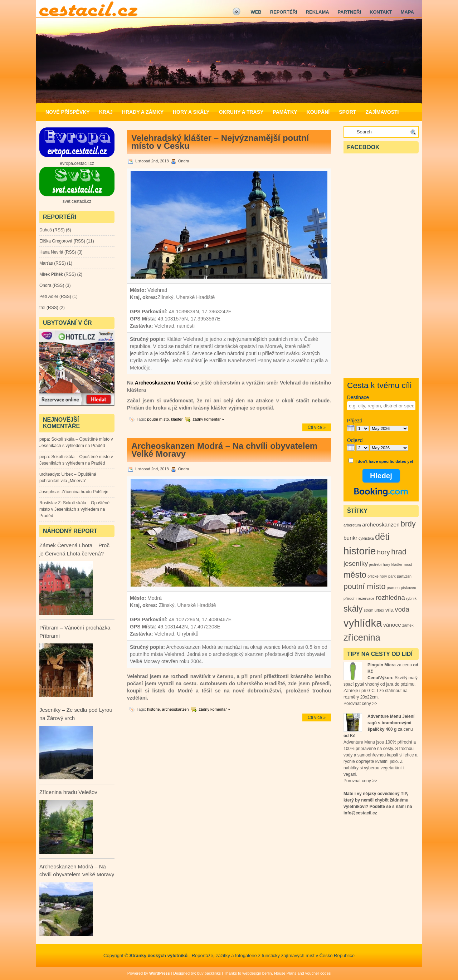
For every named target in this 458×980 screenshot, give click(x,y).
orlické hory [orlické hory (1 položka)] (377, 576)
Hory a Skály (191, 112)
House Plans (285, 973)
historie (153, 709)
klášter (177, 419)
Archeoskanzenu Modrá (162, 383)
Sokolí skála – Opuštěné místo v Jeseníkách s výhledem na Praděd (74, 509)
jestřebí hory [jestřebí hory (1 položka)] (380, 564)
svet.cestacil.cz (77, 201)
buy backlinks (209, 973)
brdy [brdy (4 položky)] (408, 524)
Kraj (106, 112)
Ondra (45, 285)
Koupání (318, 112)
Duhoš (46, 230)
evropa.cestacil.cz (77, 163)
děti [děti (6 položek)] (382, 536)
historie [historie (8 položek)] (360, 551)
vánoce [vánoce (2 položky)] (392, 625)
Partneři (349, 12)
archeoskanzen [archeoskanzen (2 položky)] (381, 525)
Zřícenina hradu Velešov (68, 792)
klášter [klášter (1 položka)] (397, 564)
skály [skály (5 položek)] (353, 609)
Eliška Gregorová (56, 241)
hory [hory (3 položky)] (384, 552)
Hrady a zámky (143, 112)
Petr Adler (49, 297)
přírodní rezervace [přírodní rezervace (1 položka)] (359, 598)
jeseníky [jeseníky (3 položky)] (356, 563)
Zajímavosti (382, 112)
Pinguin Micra (382, 665)
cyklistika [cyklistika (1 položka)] (366, 538)
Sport (347, 112)
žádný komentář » (208, 419)
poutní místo (158, 419)
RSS (59, 230)
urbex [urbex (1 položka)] (379, 610)
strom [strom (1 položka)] (369, 610)
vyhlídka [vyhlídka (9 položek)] (363, 623)
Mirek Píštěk (51, 274)
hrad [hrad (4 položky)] (399, 552)
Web (256, 12)
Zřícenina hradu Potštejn (85, 492)
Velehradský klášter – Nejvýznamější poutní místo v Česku (220, 142)
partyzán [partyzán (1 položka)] (404, 576)
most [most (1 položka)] (408, 564)
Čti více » (317, 427)
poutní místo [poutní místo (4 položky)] (364, 587)
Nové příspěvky (68, 112)
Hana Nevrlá (51, 252)
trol (42, 308)
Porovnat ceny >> (360, 704)
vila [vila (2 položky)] (389, 610)
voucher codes (318, 973)
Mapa (407, 12)
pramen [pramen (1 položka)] (393, 588)
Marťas (46, 263)
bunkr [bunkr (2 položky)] (350, 538)
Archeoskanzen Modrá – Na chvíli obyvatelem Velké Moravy (224, 450)
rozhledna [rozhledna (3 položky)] (390, 597)
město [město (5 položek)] (355, 575)
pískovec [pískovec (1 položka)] (408, 588)
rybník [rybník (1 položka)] (411, 598)
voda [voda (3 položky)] (402, 609)
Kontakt (381, 12)
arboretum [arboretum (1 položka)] (352, 525)
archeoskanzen (176, 709)
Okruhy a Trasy (241, 112)
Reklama (318, 12)
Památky (285, 112)
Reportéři (284, 12)
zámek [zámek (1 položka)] (408, 625)
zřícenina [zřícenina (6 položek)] (362, 637)
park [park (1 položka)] (392, 576)
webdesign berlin (257, 973)
